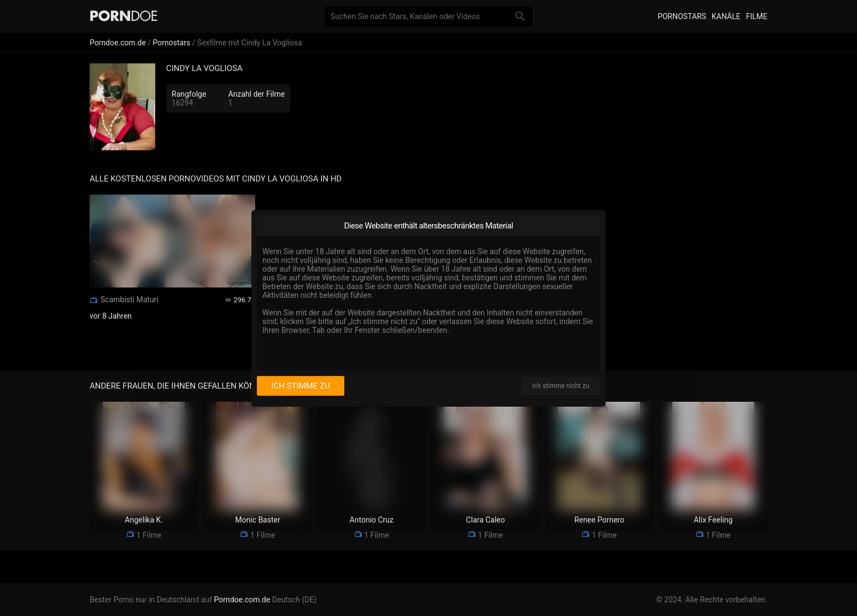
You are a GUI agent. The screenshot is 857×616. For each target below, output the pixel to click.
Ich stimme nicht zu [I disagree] (561, 386)
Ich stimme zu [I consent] (300, 386)
